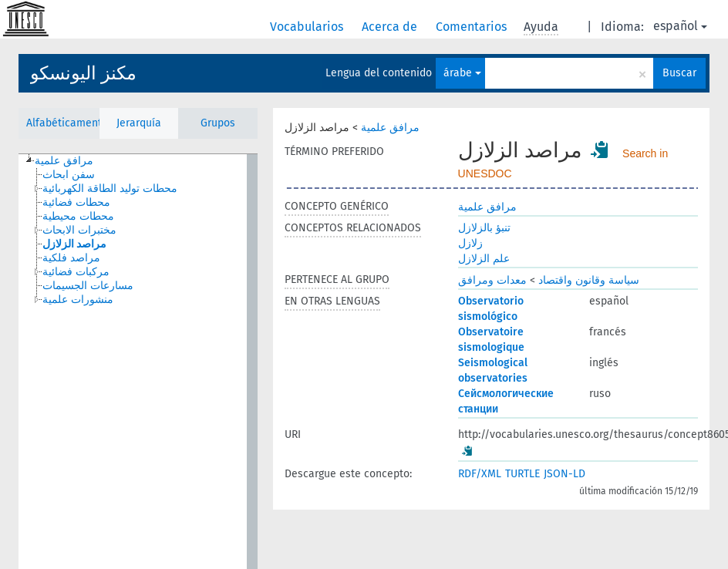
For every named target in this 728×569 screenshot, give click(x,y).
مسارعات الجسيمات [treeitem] (88, 286)
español (680, 26)
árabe (462, 73)
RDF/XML (480, 474)
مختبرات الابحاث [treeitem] (79, 230)
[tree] (138, 362)
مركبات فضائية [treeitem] (76, 272)
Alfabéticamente (63, 123)
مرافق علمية (390, 128)
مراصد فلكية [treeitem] (71, 258)
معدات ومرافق (492, 280)
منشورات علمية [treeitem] (78, 300)
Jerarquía (139, 123)
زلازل (470, 243)
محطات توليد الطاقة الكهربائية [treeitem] (110, 189)
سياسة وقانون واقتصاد (589, 280)
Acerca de (391, 27)
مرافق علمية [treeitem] (64, 161)
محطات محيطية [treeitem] (78, 216)
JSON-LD (565, 474)
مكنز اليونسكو (83, 73)
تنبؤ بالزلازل (484, 228)
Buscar (679, 73)
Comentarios (473, 27)
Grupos (218, 123)
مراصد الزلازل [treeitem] (74, 244)
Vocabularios (308, 27)
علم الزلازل (484, 259)
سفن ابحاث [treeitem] (69, 175)
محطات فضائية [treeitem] (76, 202)
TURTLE (522, 474)
